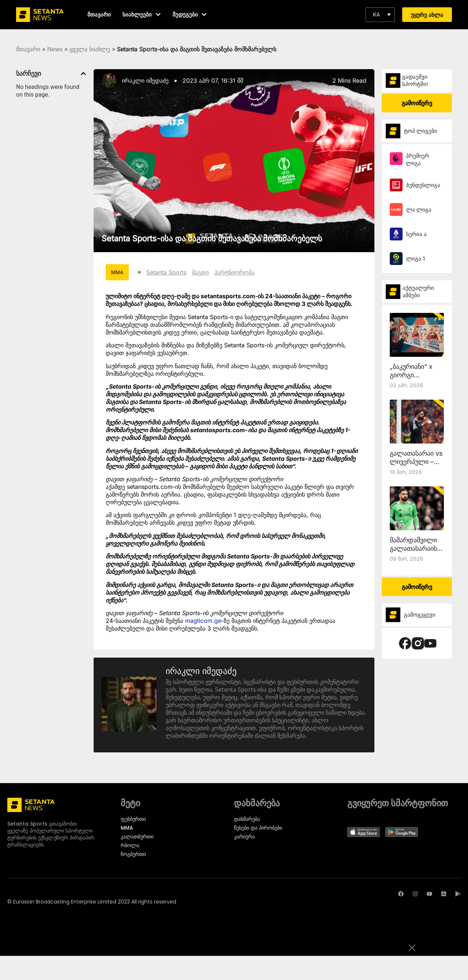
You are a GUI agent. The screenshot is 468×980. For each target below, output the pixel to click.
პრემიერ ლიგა (418, 159)
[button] (380, 15)
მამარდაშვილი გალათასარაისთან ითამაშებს (419, 548)
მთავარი (28, 49)
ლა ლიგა (419, 210)
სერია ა (416, 234)
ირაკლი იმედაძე (145, 81)
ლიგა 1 (416, 259)
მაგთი (201, 272)
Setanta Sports (167, 272)
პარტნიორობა (235, 272)
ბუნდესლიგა (423, 185)
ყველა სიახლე (90, 49)
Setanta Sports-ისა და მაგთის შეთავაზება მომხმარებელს (212, 238)
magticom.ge (203, 621)
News (55, 49)
